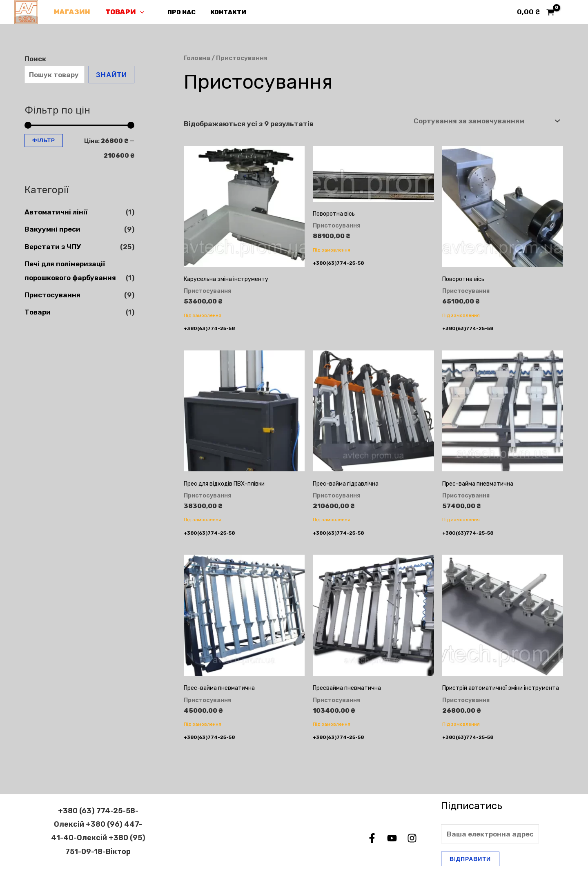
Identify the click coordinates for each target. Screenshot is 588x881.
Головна (197, 58)
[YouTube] (392, 838)
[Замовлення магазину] (487, 121)
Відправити (470, 859)
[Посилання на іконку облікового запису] (570, 12)
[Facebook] (372, 838)
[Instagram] (412, 838)
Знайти (111, 75)
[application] (138, 12)
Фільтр (44, 140)
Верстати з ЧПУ (53, 247)
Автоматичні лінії (56, 212)
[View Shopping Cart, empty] (536, 12)
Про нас (177, 12)
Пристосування (52, 295)
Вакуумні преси (52, 229)
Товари (123, 12)
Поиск (35, 59)
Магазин (71, 12)
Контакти (222, 12)
